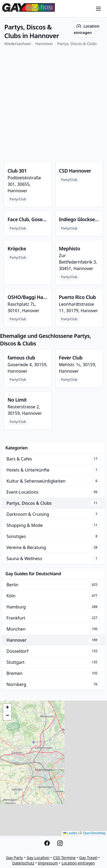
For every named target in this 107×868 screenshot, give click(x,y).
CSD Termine (64, 858)
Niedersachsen (18, 44)
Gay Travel (88, 858)
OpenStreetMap (94, 833)
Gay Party (14, 858)
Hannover (44, 44)
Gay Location (38, 858)
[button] (7, 708)
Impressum (48, 863)
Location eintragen (87, 29)
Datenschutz (23, 863)
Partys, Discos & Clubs (77, 44)
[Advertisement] (53, 105)
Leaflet (70, 833)
